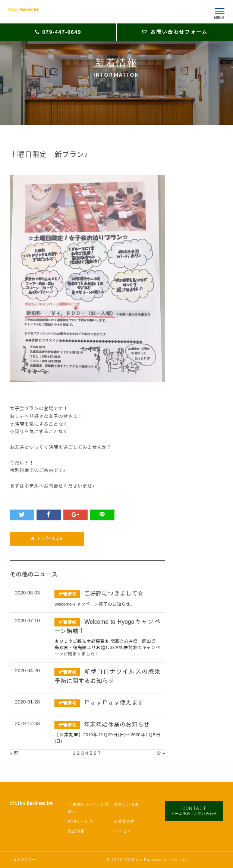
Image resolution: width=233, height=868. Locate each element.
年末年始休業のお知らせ (117, 725)
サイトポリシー (23, 860)
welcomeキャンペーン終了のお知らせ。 (94, 604)
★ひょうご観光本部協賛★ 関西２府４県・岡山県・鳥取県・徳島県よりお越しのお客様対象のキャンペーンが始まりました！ (107, 647)
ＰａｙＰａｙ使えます (114, 703)
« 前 (14, 753)
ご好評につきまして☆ (114, 593)
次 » (161, 753)
